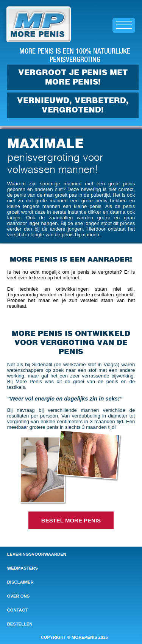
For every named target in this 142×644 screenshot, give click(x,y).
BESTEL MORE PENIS (71, 520)
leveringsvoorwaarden (37, 554)
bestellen (20, 624)
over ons (18, 596)
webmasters (23, 568)
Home (8, 3)
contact (17, 610)
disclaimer (20, 582)
